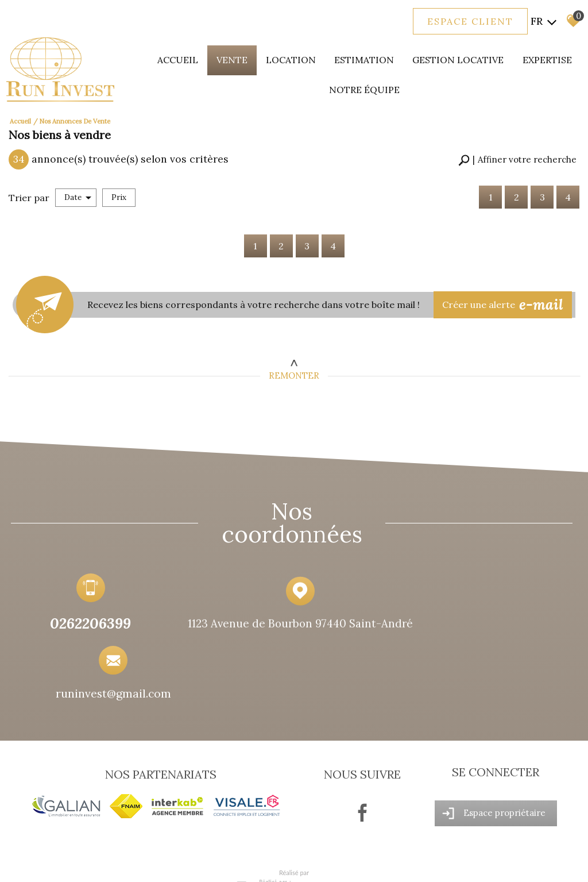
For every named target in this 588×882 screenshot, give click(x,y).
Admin (188, 862)
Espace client (470, 22)
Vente (245, 58)
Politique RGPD (225, 862)
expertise (541, 58)
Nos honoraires (133, 862)
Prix (119, 190)
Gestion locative (456, 58)
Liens (167, 862)
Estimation (368, 58)
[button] (517, 153)
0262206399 (80, 628)
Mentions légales (81, 862)
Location (300, 58)
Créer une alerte (506, 296)
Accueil (193, 58)
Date (78, 190)
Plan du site (35, 862)
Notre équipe (369, 87)
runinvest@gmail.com (484, 630)
